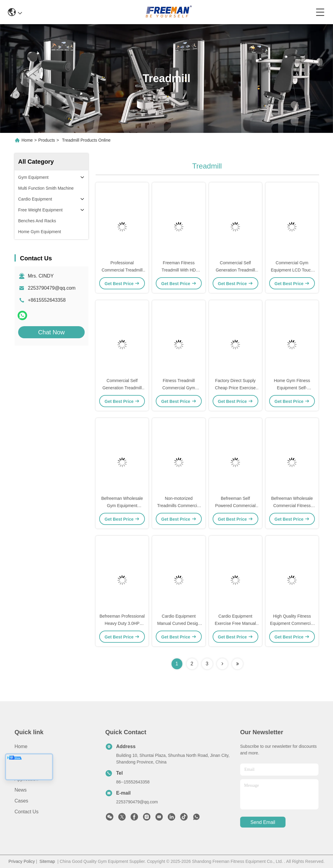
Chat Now (51, 332)
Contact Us (26, 812)
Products (47, 140)
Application (26, 779)
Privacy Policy (22, 861)
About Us (24, 757)
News (21, 790)
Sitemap (47, 861)
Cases (21, 801)
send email (263, 822)
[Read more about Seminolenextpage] (222, 664)
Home (27, 140)
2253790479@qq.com (52, 288)
